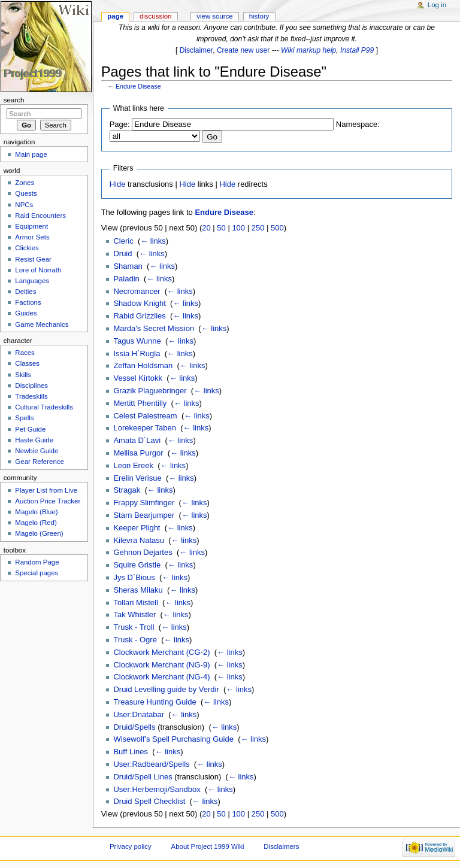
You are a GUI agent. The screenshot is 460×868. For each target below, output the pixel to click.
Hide (118, 184)
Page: (120, 124)
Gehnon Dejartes (143, 552)
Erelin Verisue (137, 478)
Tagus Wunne (137, 341)
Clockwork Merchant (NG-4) (161, 677)
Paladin (126, 279)
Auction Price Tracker (48, 501)
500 (277, 228)
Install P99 (357, 50)
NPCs (24, 205)
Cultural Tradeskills (44, 407)
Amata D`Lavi (137, 440)
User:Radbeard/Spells (151, 764)
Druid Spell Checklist (149, 801)
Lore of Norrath (38, 270)
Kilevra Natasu (139, 540)
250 (258, 228)
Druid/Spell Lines (143, 777)
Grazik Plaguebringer (150, 391)
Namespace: (358, 124)
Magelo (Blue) (36, 512)
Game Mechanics (42, 324)
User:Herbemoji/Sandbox (157, 789)
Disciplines (31, 386)
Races (25, 353)
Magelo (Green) (39, 533)
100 (238, 228)
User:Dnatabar (139, 714)
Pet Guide (30, 429)
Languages (32, 281)
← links (153, 241)
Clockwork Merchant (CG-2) (161, 652)
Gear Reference (40, 462)
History (259, 16)
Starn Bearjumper (144, 515)
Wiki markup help (308, 50)
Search (14, 100)
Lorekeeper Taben (145, 428)
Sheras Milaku (138, 590)
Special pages (37, 573)
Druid (122, 254)
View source (214, 16)
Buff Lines (131, 752)
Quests (26, 193)
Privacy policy (131, 846)
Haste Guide (34, 440)
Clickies (27, 248)
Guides (26, 313)
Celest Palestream (145, 416)
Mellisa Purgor (138, 453)
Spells (24, 418)
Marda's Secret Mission (154, 328)
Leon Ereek (133, 465)
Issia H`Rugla (137, 353)
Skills (23, 375)
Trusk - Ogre (135, 640)
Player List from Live (46, 490)
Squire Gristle (137, 565)
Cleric (123, 241)
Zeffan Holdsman (143, 365)
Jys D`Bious (134, 577)
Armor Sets (32, 237)
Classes (27, 363)
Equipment (31, 226)
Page (115, 16)
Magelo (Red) (36, 523)
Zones (25, 183)
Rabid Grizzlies (139, 316)
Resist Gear (33, 259)
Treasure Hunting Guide (155, 702)
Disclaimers (281, 846)
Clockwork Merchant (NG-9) (161, 665)
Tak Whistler (134, 614)
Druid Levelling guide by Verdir (166, 689)
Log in (437, 5)
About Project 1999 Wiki (208, 846)
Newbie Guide (37, 451)
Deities (25, 292)
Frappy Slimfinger (144, 503)
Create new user (243, 50)
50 (221, 228)
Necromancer (137, 291)
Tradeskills (31, 396)
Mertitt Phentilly (140, 403)
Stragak (127, 490)
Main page (31, 154)
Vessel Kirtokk (138, 378)
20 (206, 228)
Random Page (37, 562)
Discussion (155, 16)
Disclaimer (196, 50)
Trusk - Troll (134, 627)
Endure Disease (138, 86)
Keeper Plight (137, 528)
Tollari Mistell (135, 603)
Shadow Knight (139, 303)
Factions (28, 302)
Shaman (128, 266)
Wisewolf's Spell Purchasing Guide (173, 739)
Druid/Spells (134, 727)
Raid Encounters (40, 216)
